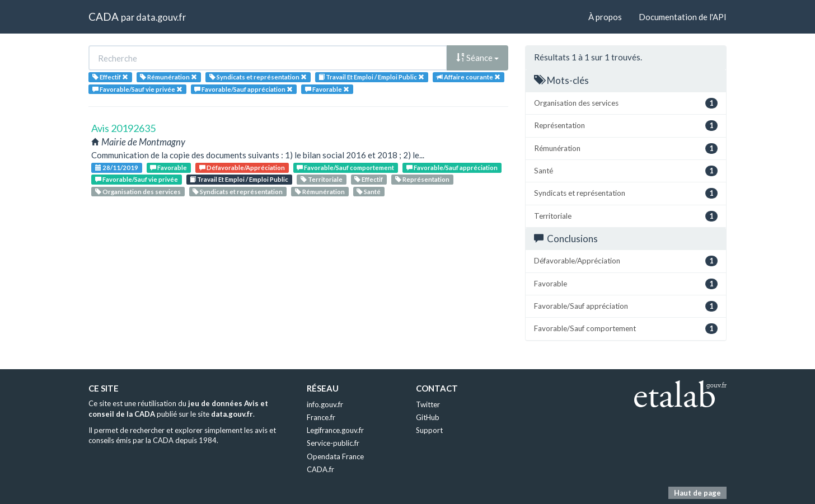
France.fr (321, 417)
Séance (477, 58)
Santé (369, 192)
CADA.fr (320, 469)
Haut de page (697, 493)
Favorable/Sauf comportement (345, 168)
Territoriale (322, 179)
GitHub (428, 417)
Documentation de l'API (683, 17)
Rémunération (320, 192)
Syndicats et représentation (238, 192)
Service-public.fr (333, 443)
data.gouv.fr (161, 17)
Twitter (428, 404)
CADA (104, 17)
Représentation (422, 179)
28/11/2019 (117, 168)
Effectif (369, 179)
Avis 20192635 (123, 128)
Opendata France (335, 456)
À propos (605, 17)
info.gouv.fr (325, 404)
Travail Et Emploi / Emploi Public (239, 179)
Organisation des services (138, 192)
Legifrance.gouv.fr (335, 430)
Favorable (168, 168)
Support (429, 430)
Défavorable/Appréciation (242, 168)
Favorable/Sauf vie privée (137, 179)
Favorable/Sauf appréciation (452, 168)
